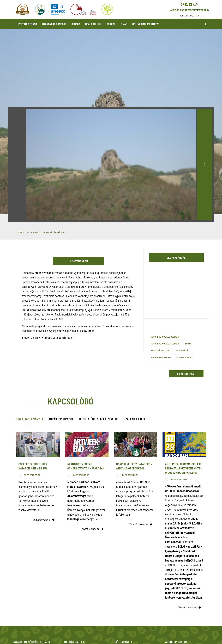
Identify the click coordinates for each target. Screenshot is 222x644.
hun (182, 16)
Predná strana (28, 24)
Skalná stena (183, 357)
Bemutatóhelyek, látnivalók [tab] (99, 419)
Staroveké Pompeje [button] (54, 24)
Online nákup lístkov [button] (146, 24)
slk (197, 16)
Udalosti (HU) (93, 24)
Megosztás (186, 374)
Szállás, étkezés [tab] (136, 419)
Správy (111, 24)
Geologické (182, 350)
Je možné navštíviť (161, 350)
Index (19, 232)
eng (187, 16)
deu (192, 16)
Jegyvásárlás (78, 261)
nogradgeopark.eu (161, 357)
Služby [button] (76, 24)
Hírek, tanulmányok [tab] (30, 419)
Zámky (188, 344)
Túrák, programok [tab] (61, 419)
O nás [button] (124, 24)
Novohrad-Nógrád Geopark (165, 337)
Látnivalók (32, 232)
